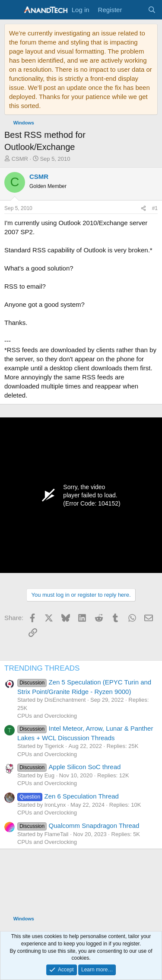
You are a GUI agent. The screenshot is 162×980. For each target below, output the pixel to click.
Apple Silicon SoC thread (69, 767)
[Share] (143, 208)
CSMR (20, 159)
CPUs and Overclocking (47, 716)
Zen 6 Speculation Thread (68, 796)
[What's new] (135, 10)
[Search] (152, 10)
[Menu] (12, 10)
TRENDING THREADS (42, 668)
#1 (155, 208)
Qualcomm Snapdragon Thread (78, 826)
